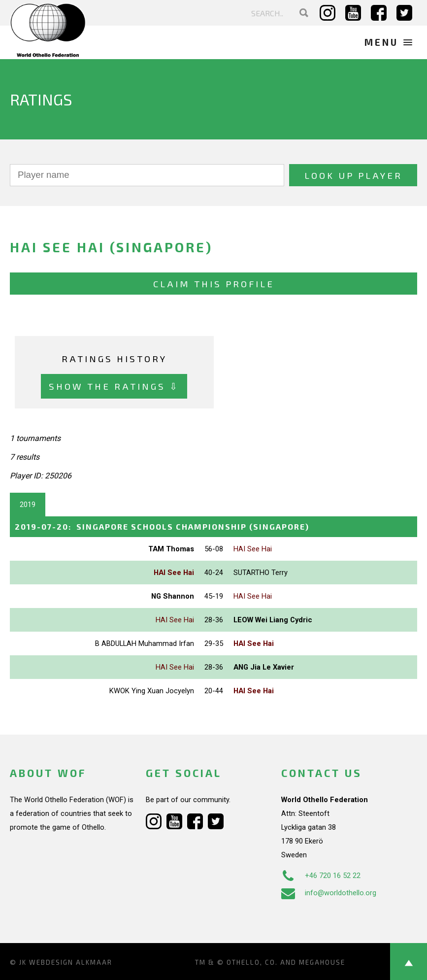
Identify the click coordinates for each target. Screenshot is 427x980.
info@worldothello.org (329, 893)
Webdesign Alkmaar (71, 962)
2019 (28, 505)
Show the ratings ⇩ (114, 386)
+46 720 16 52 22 (321, 876)
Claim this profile (214, 284)
